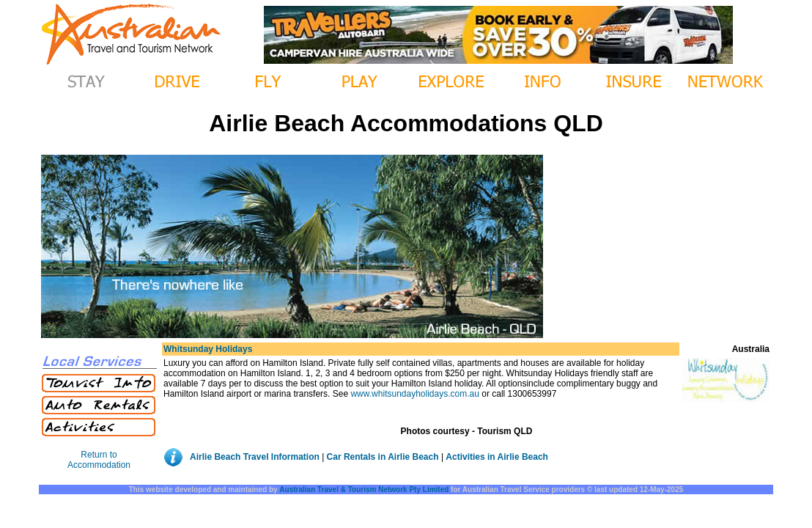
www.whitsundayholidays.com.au (414, 394)
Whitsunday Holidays (208, 349)
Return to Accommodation (99, 460)
